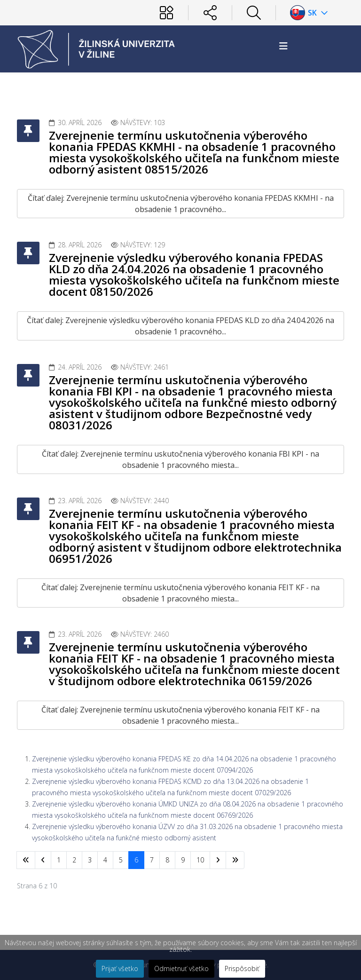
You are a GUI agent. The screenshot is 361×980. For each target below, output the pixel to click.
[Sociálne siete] (210, 13)
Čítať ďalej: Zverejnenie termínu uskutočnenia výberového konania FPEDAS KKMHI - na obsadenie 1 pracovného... (181, 204)
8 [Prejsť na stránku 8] (167, 860)
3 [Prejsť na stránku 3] (90, 860)
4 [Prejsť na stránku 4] (105, 860)
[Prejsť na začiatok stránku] (26, 860)
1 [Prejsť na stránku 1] (59, 860)
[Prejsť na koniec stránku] (235, 860)
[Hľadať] (254, 13)
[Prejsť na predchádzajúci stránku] (43, 860)
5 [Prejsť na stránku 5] (121, 860)
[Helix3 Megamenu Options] (283, 46)
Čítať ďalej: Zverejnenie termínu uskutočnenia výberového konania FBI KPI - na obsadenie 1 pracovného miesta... (180, 459)
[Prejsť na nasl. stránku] (218, 860)
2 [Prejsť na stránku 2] (74, 860)
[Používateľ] (166, 13)
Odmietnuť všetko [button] (181, 968)
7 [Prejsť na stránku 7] (152, 860)
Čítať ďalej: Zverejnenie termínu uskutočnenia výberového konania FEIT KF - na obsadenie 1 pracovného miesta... (180, 593)
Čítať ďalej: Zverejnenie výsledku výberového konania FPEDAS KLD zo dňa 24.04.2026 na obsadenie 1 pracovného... (180, 326)
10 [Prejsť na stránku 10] (200, 860)
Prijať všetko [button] (120, 968)
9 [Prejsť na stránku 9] (183, 860)
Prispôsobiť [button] (242, 968)
